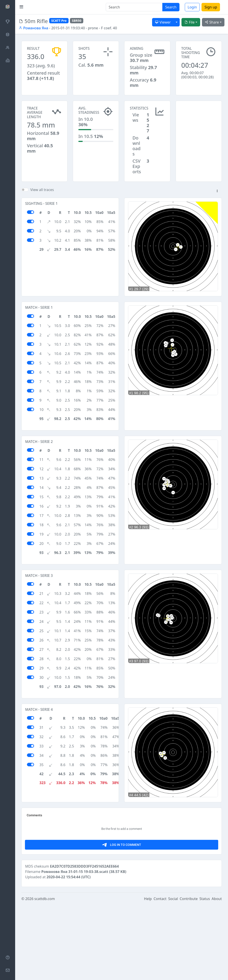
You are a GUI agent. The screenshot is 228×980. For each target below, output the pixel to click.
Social (173, 974)
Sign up (211, 7)
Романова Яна (34, 28)
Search (171, 7)
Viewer (163, 22)
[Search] (134, 7)
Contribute (189, 974)
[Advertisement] (199, 123)
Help (148, 974)
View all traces (42, 190)
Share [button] (212, 22)
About (217, 974)
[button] (217, 191)
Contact (160, 974)
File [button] (189, 22)
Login (192, 7)
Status (205, 974)
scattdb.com (45, 974)
